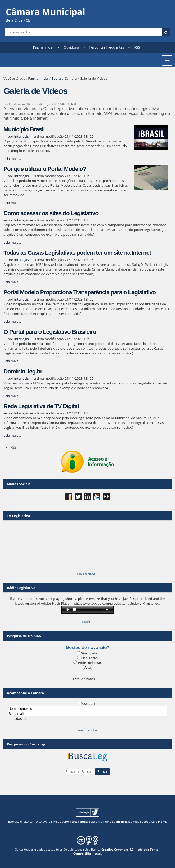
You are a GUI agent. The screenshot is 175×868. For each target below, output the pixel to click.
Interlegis (21, 136)
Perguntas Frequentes (107, 47)
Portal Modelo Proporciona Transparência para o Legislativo (80, 292)
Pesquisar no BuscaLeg (26, 744)
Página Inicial (43, 47)
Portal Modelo (80, 821)
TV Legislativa (18, 516)
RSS (137, 47)
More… (87, 622)
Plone (162, 821)
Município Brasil (24, 129)
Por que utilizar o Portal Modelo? (45, 169)
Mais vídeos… (87, 574)
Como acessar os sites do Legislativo (51, 213)
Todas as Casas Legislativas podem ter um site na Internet (77, 253)
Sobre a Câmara (64, 78)
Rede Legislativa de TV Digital (41, 406)
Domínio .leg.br (23, 371)
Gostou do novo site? (87, 647)
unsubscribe (87, 730)
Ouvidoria (72, 47)
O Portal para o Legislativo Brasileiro (50, 332)
